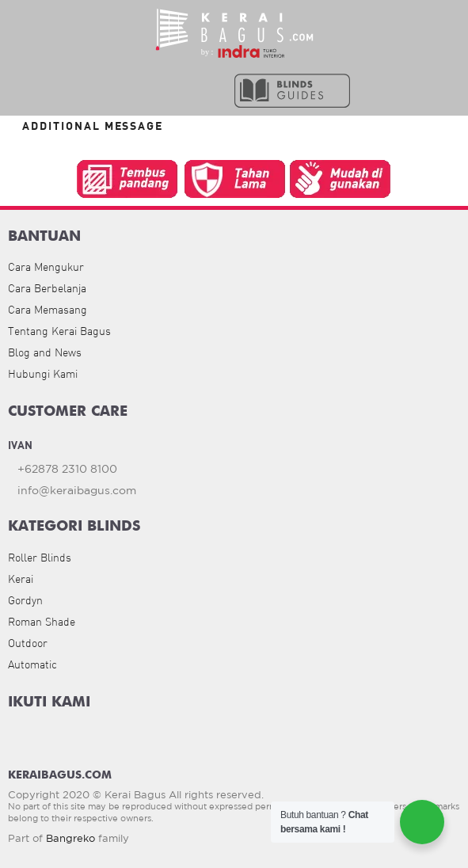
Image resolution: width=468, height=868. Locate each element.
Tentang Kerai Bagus (59, 331)
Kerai (21, 579)
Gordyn (25, 600)
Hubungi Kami (43, 374)
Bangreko (70, 838)
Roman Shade (42, 622)
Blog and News (45, 352)
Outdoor (28, 643)
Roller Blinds (40, 558)
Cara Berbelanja (47, 288)
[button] (169, 89)
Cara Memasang (48, 310)
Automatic (32, 664)
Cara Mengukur (46, 267)
